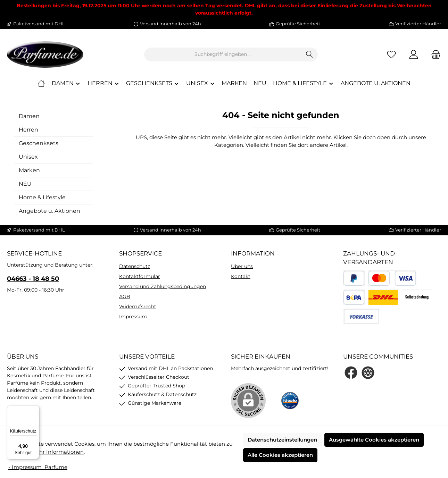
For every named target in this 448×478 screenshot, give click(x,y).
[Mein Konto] (414, 54)
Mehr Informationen (57, 452)
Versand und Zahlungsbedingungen (163, 286)
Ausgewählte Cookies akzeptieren (374, 440)
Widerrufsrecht (138, 307)
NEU (25, 184)
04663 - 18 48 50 (33, 279)
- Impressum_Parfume (38, 467)
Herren (28, 130)
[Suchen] (310, 54)
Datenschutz (135, 266)
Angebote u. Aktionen (49, 211)
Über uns (242, 266)
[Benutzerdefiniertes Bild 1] (290, 401)
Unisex (28, 157)
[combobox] (223, 54)
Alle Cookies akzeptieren (280, 455)
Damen (29, 116)
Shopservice (140, 253)
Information (253, 253)
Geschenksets (39, 143)
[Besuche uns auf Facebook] (351, 373)
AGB (125, 296)
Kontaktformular (140, 276)
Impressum (133, 317)
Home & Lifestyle (42, 197)
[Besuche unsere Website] (368, 373)
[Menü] (35, 410)
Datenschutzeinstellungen (282, 440)
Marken (29, 170)
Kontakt (241, 276)
